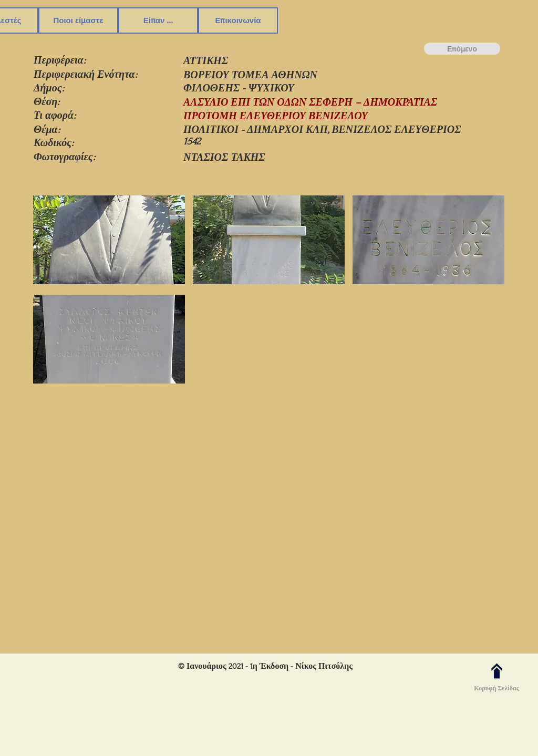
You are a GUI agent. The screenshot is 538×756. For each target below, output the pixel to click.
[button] (109, 241)
